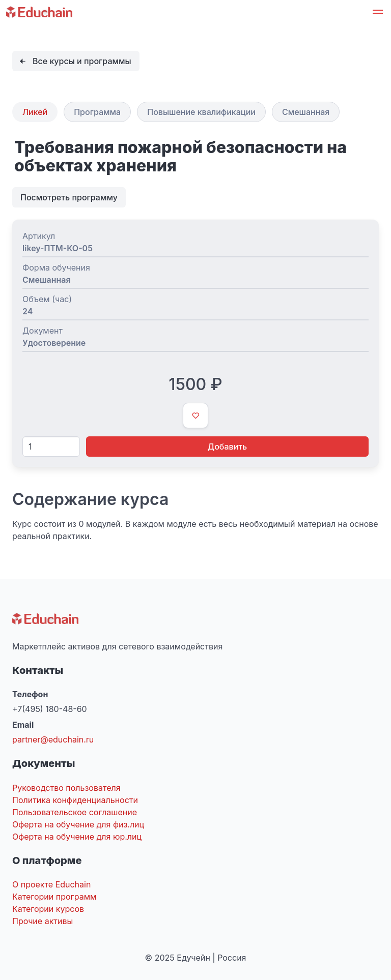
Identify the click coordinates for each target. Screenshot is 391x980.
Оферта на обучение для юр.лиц (77, 837)
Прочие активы (43, 921)
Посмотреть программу (69, 197)
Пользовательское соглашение (75, 812)
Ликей (35, 112)
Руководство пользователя (66, 788)
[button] (378, 13)
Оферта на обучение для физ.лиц (78, 824)
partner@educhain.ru (53, 739)
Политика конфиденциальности (75, 800)
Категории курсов (48, 909)
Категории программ (54, 897)
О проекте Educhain (51, 884)
